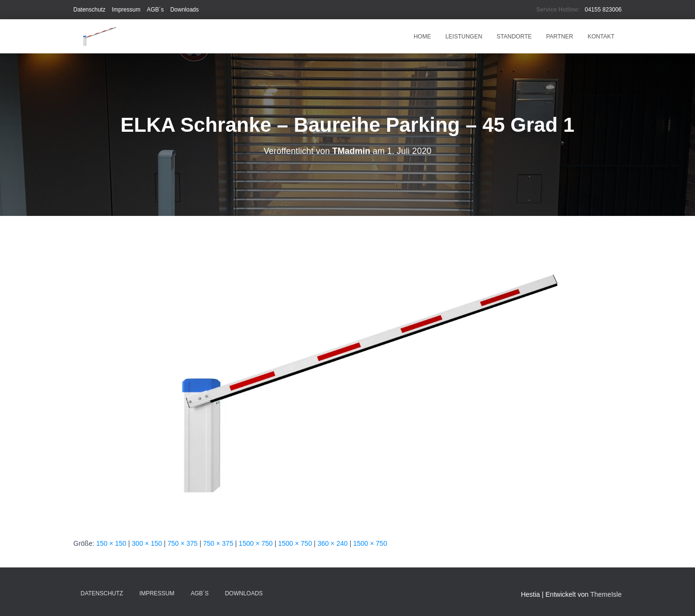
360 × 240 (333, 543)
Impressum (126, 10)
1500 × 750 (255, 543)
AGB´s (155, 10)
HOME (422, 37)
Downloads (184, 10)
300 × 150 (147, 543)
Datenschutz (90, 10)
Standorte (514, 37)
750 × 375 (183, 543)
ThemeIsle (606, 594)
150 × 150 (111, 543)
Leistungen (464, 37)
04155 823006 (603, 10)
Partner (559, 37)
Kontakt (601, 37)
